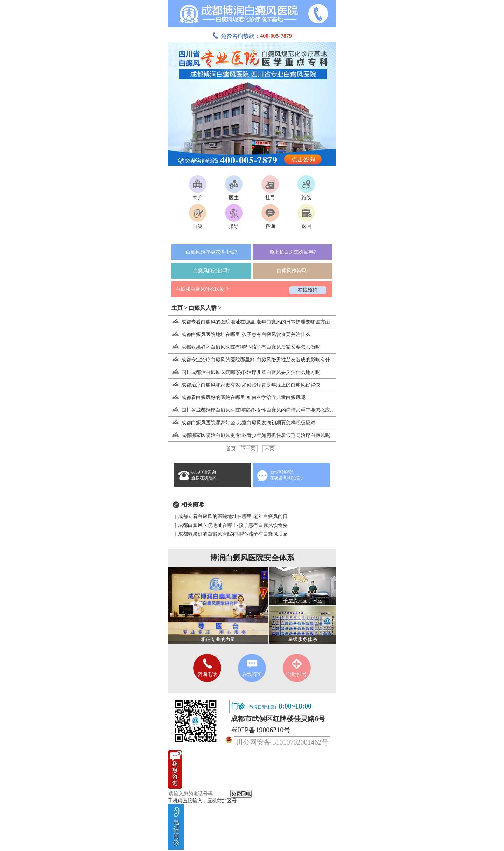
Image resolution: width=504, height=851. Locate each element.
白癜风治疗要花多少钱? (211, 252)
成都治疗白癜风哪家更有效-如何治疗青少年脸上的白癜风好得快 (244, 385)
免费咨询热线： (252, 36)
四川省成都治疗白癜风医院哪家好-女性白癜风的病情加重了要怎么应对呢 (254, 410)
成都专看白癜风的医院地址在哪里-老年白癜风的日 (233, 517)
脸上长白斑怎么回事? (293, 252)
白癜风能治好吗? (211, 271)
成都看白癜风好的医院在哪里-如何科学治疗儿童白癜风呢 (237, 397)
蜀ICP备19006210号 (261, 730)
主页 (177, 308)
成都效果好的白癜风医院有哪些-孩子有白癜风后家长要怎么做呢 (244, 347)
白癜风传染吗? (293, 271)
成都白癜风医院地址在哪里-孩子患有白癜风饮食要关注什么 (239, 334)
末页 (269, 449)
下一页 (248, 449)
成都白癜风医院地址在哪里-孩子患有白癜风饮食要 (233, 525)
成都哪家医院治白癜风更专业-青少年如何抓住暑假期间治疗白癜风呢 (249, 435)
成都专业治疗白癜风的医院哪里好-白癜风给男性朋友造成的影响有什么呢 (254, 360)
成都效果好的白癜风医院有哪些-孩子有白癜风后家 (233, 534)
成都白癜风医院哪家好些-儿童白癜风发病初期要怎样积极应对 (242, 423)
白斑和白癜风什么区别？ (203, 289)
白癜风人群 (203, 308)
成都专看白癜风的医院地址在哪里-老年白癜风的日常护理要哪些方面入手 (254, 322)
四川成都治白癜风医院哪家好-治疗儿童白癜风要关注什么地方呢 (244, 372)
